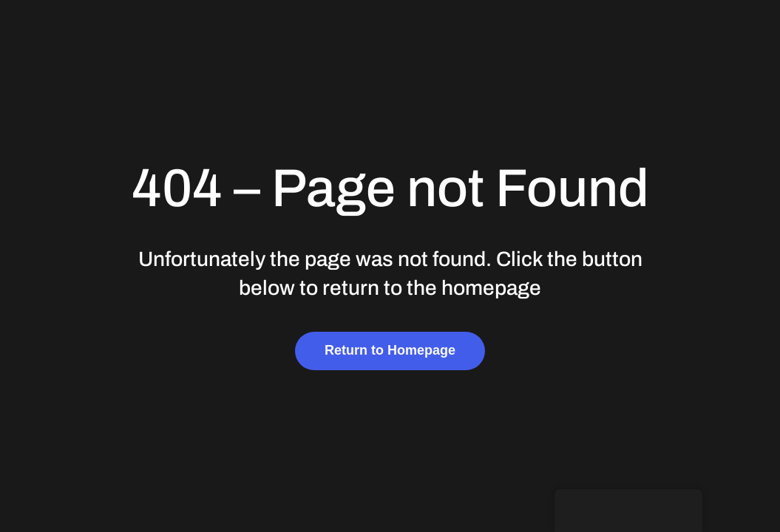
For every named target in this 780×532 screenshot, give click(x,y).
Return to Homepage (390, 350)
